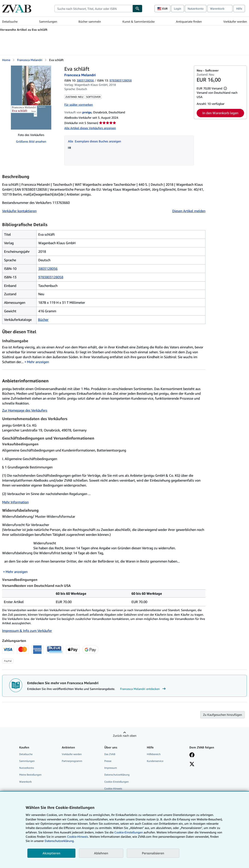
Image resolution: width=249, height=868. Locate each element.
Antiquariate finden (189, 21)
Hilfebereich (154, 754)
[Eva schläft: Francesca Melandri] (31, 98)
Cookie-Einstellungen (129, 832)
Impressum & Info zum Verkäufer (27, 631)
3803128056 (85, 80)
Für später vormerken (79, 104)
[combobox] (94, 9)
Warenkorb (25, 782)
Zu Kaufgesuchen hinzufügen (222, 715)
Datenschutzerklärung (117, 775)
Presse (108, 761)
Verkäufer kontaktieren (19, 211)
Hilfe (239, 9)
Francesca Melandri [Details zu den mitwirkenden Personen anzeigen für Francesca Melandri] (30, 60)
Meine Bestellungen (30, 775)
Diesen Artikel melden (189, 211)
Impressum (111, 768)
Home (6, 60)
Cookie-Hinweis (113, 788)
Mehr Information (15, 502)
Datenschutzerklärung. (60, 841)
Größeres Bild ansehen (31, 141)
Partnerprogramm (72, 761)
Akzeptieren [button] (51, 853)
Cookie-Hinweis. (78, 837)
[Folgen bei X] (192, 764)
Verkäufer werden (235, 21)
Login (178, 9)
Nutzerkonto (196, 9)
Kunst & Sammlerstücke (138, 21)
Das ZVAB (110, 754)
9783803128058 (51, 277)
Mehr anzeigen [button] (38, 362)
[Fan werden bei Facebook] (192, 755)
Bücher (43, 320)
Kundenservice (155, 761)
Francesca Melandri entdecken (143, 689)
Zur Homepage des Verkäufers (25, 410)
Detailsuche (10, 21)
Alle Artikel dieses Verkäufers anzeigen (90, 128)
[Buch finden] (137, 9)
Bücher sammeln (90, 21)
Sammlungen (48, 21)
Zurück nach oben (125, 736)
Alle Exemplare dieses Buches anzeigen (94, 141)
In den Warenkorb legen (220, 113)
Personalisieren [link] (153, 853)
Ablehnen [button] (101, 853)
